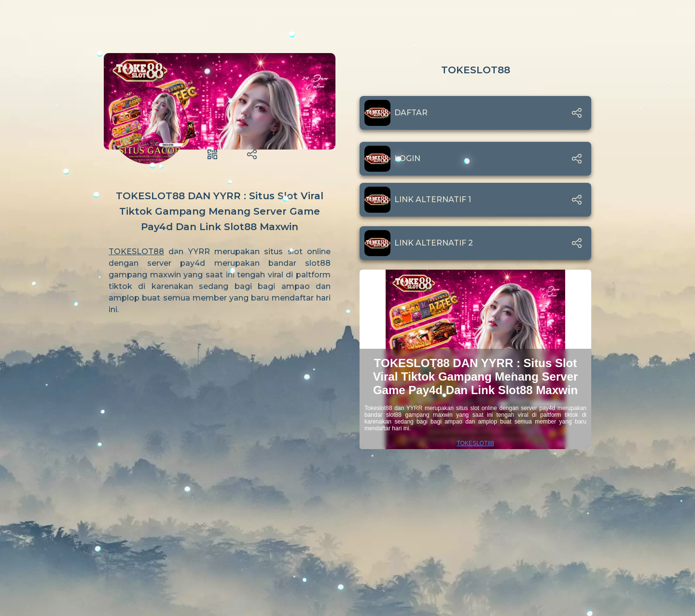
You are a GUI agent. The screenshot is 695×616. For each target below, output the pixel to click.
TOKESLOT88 (136, 252)
